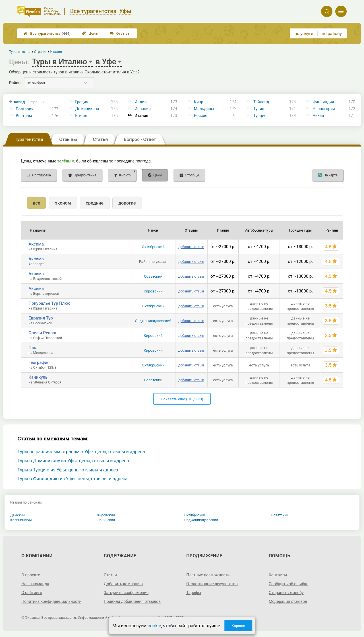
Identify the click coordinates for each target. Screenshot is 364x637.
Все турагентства (47, 33)
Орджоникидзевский (153, 321)
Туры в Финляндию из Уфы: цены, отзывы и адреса (72, 479)
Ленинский (106, 520)
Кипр (199, 102)
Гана (33, 348)
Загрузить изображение (126, 593)
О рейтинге (32, 593)
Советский (153, 276)
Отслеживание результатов (212, 584)
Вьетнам (24, 116)
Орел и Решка (42, 333)
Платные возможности (208, 575)
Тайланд (261, 102)
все (36, 203)
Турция (260, 116)
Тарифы (194, 593)
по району (332, 34)
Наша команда (35, 584)
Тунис (259, 109)
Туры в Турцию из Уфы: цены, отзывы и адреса (68, 470)
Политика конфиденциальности (51, 601)
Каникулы (39, 377)
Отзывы (120, 33)
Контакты (278, 575)
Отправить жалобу (286, 593)
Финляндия (323, 102)
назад (29, 102)
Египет (81, 116)
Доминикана (87, 109)
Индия (140, 102)
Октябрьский (153, 247)
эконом (63, 203)
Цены (90, 33)
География (39, 362)
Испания (143, 109)
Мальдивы (204, 109)
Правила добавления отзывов (132, 601)
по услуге (304, 34)
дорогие (127, 203)
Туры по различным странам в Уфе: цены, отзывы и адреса (81, 452)
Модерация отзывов (288, 601)
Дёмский (17, 515)
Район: (15, 83)
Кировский (153, 291)
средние (95, 203)
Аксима (36, 244)
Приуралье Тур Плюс (49, 303)
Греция (82, 102)
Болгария (25, 109)
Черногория (324, 109)
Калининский (21, 520)
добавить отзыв (191, 247)
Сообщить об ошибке (288, 584)
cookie (154, 626)
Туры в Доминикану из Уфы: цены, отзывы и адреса (73, 461)
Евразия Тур (41, 318)
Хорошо (238, 626)
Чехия (318, 116)
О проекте (31, 575)
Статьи (110, 575)
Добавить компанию (123, 584)
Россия (201, 116)
